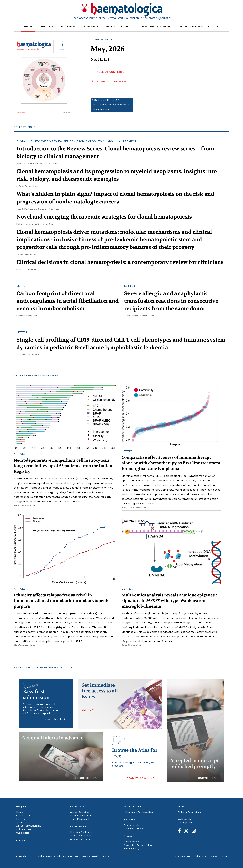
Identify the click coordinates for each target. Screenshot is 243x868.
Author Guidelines (80, 812)
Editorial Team (24, 829)
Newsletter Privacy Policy (138, 845)
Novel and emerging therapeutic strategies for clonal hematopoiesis (104, 217)
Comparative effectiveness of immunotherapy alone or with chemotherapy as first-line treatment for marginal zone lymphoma (171, 463)
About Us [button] (127, 27)
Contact (21, 840)
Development (185, 822)
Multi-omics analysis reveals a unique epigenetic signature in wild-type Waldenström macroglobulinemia (170, 601)
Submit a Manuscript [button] (193, 27)
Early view (68, 27)
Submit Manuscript (81, 815)
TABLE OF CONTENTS (108, 72)
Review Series (90, 27)
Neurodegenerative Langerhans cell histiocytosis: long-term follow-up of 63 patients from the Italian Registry (63, 466)
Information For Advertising (139, 812)
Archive (110, 27)
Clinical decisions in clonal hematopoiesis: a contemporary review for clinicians (120, 262)
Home (28, 27)
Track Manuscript (80, 819)
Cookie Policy (131, 842)
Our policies (23, 833)
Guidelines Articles (134, 829)
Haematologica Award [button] (157, 27)
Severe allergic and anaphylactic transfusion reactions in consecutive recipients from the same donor (171, 301)
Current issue (23, 815)
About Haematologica (28, 826)
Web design (184, 819)
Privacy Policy (132, 848)
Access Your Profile (81, 835)
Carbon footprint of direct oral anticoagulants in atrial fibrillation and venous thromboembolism (67, 301)
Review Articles (132, 825)
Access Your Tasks (80, 839)
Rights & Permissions (189, 812)
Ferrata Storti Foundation (59, 856)
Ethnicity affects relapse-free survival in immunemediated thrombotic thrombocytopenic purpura (61, 601)
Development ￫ (100, 856)
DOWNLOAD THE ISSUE (109, 81)
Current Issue (47, 27)
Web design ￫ (83, 856)
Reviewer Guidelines (81, 832)
